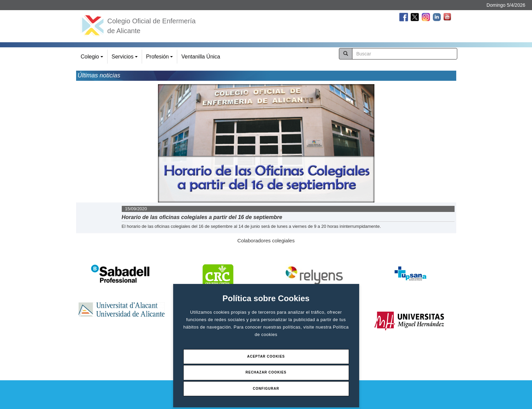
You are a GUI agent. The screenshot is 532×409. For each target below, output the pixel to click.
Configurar (266, 389)
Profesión (160, 59)
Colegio (93, 59)
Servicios (126, 59)
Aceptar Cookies (266, 356)
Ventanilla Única (201, 57)
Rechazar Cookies (266, 372)
